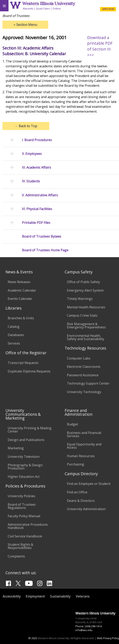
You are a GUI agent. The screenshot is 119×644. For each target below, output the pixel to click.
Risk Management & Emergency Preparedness (86, 326)
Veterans (83, 596)
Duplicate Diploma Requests (29, 371)
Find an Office (77, 492)
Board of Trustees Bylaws (42, 236)
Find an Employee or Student (89, 484)
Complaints (16, 556)
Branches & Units (21, 318)
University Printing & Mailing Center (30, 430)
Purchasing (76, 464)
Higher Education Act (24, 477)
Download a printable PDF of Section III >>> (100, 46)
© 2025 (33, 638)
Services (14, 343)
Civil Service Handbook (25, 536)
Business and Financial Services (84, 434)
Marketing (16, 448)
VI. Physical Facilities (37, 209)
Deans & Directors (81, 501)
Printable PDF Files (36, 223)
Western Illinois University (49, 4)
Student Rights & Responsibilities (20, 546)
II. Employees (32, 154)
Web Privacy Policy (108, 638)
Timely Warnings (80, 299)
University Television (24, 457)
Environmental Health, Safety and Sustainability (86, 337)
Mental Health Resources (86, 307)
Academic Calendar (22, 290)
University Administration (86, 509)
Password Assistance (83, 375)
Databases (16, 335)
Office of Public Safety (83, 282)
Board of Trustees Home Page (45, 250)
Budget (72, 424)
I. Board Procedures (37, 140)
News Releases (19, 282)
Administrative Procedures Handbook (28, 526)
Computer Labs (79, 358)
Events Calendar (20, 299)
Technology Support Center (88, 383)
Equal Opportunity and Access (84, 446)
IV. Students (31, 181)
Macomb (28, 8)
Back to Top (26, 126)
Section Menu (25, 25)
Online (57, 8)
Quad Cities (43, 8)
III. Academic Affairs (36, 168)
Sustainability (60, 596)
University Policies (21, 496)
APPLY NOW (108, 9)
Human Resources (81, 456)
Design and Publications (26, 440)
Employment (35, 596)
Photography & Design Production (25, 467)
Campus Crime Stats (82, 315)
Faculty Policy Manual (24, 516)
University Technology (84, 392)
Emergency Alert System (85, 290)
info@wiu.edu (84, 630)
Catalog (14, 327)
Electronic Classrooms (84, 367)
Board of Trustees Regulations (22, 506)
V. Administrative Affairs (40, 195)
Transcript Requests (23, 363)
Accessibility (12, 596)
